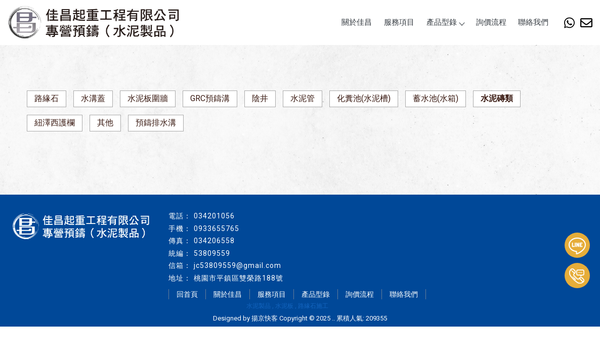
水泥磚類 (497, 98)
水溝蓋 (93, 98)
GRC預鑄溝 (210, 98)
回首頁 (187, 294)
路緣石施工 (313, 306)
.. (333, 318)
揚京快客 (265, 318)
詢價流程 (491, 22)
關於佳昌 (357, 22)
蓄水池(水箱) (436, 98)
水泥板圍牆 (148, 98)
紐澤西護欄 (55, 123)
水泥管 (303, 98)
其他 (105, 123)
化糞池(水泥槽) (364, 98)
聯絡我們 (533, 22)
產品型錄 (445, 22)
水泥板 (284, 306)
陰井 (260, 98)
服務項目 (399, 22)
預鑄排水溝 (156, 123)
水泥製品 (259, 306)
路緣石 (47, 98)
